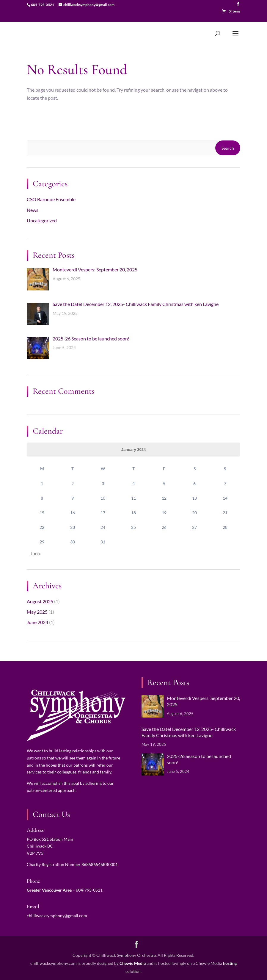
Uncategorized (42, 220)
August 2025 (40, 601)
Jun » (36, 553)
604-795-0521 (89, 890)
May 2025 (37, 612)
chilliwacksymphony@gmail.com (57, 916)
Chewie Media (133, 963)
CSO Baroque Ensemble (51, 199)
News (33, 210)
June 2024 (37, 622)
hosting (230, 963)
